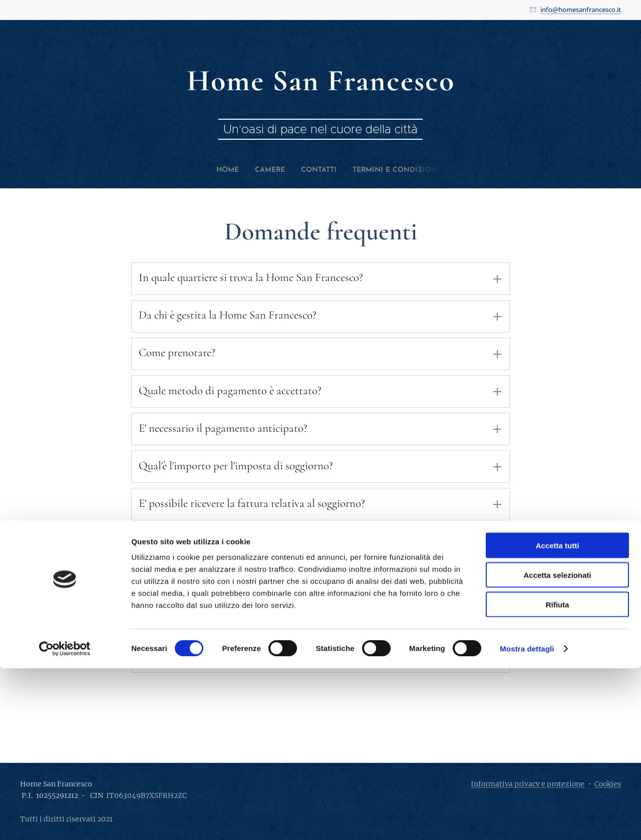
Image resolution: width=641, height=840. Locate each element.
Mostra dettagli (527, 820)
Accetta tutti (558, 717)
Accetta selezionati (557, 747)
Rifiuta (558, 776)
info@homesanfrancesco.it (581, 10)
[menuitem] (215, 170)
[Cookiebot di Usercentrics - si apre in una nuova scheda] (65, 820)
